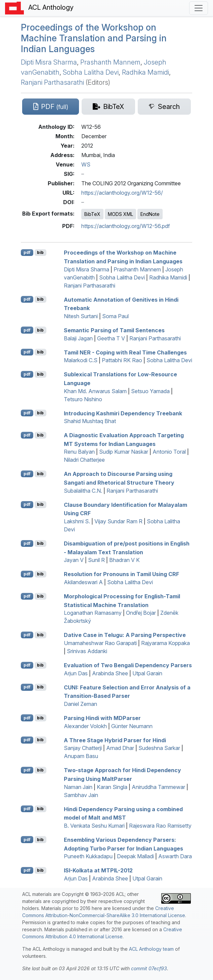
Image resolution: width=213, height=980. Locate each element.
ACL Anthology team (151, 949)
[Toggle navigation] (199, 8)
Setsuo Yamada (150, 391)
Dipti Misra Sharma (49, 62)
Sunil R (96, 560)
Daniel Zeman (80, 704)
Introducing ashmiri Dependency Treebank (123, 413)
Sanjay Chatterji (83, 748)
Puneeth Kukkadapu (88, 856)
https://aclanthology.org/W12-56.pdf (126, 226)
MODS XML (120, 214)
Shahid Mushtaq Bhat (90, 421)
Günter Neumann (132, 726)
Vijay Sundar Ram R (118, 521)
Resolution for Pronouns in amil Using (121, 574)
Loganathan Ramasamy (93, 613)
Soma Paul (115, 316)
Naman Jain (78, 787)
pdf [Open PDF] (27, 252)
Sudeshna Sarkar (159, 748)
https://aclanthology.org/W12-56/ (122, 193)
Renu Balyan (79, 452)
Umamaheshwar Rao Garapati (100, 643)
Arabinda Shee (110, 673)
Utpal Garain (147, 673)
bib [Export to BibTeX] (40, 252)
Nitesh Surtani (81, 316)
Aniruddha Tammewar (158, 787)
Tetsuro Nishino (83, 399)
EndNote (150, 214)
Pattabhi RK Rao (122, 360)
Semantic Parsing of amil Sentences (114, 330)
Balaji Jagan (78, 338)
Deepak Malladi (135, 856)
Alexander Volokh (85, 726)
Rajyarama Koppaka (165, 643)
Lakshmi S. (77, 521)
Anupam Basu (81, 756)
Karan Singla (112, 787)
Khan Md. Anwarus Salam (95, 391)
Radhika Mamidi (145, 72)
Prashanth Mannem (110, 62)
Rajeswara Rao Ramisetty (160, 826)
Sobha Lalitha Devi (91, 72)
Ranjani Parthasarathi (52, 82)
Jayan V (74, 560)
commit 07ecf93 (149, 968)
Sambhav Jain (81, 795)
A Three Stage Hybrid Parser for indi (115, 740)
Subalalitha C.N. (83, 491)
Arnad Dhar (120, 748)
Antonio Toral (169, 452)
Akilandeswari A (83, 582)
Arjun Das (76, 673)
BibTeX (92, 214)
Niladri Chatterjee (84, 460)
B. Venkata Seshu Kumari (94, 826)
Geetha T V (111, 338)
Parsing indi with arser (102, 718)
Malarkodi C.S (81, 360)
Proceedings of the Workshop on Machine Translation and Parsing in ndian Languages (94, 38)
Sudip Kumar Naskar (124, 452)
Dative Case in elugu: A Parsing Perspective (125, 635)
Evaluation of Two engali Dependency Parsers (128, 665)
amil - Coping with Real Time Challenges (125, 352)
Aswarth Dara (175, 856)
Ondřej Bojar (141, 613)
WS (86, 164)
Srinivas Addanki (87, 651)
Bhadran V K (124, 560)
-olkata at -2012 (98, 870)
